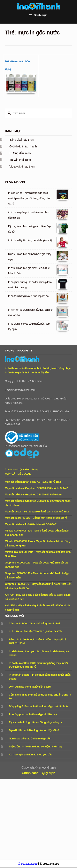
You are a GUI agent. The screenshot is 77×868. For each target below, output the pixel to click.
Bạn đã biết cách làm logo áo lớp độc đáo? (34, 730)
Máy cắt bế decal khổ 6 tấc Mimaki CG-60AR (31, 524)
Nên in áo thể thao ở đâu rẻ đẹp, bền (30, 739)
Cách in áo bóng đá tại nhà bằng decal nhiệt (35, 623)
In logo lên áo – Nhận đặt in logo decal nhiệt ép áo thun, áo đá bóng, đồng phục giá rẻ (30, 198)
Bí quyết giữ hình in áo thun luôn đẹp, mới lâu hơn (38, 706)
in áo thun (11, 368)
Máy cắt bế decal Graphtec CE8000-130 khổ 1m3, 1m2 (36, 488)
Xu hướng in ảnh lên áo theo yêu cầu (30, 755)
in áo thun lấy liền (38, 372)
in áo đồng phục (61, 368)
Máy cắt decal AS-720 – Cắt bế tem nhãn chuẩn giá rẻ (36, 518)
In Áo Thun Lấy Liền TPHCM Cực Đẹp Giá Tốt (36, 631)
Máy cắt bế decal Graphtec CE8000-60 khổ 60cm (33, 494)
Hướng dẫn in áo (20, 153)
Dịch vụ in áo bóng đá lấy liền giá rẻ (30, 687)
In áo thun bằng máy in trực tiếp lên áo (28, 296)
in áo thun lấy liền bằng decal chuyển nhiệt (30, 240)
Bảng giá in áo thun (21, 140)
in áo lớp (45, 368)
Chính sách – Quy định (38, 773)
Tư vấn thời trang (20, 160)
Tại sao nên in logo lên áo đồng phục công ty (35, 722)
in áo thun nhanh (29, 368)
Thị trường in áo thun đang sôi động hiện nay (35, 747)
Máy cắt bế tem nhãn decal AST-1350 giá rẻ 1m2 (33, 482)
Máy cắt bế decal (18, 474)
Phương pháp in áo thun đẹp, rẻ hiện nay (33, 714)
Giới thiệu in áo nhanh (23, 146)
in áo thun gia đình (16, 372)
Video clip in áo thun (22, 167)
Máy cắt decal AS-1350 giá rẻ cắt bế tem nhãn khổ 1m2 (37, 512)
